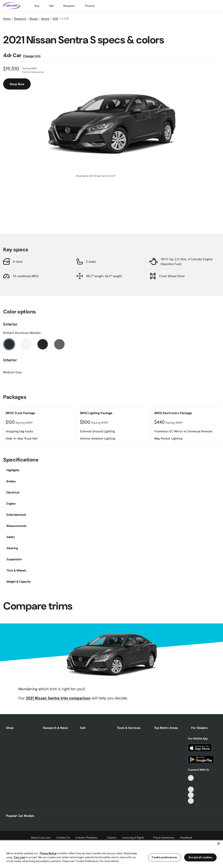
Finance (90, 6)
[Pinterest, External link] (191, 801)
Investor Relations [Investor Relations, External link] (88, 838)
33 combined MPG (26, 276)
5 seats (91, 261)
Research (69, 6)
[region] (111, 854)
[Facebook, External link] (191, 784)
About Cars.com (41, 838)
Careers (112, 838)
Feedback (186, 838)
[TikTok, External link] (191, 778)
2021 (55, 19)
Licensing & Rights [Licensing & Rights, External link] (135, 838)
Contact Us (63, 838)
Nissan (34, 19)
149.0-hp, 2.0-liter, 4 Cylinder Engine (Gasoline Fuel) (187, 261)
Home (7, 19)
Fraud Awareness (164, 838)
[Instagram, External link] (191, 795)
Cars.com (19, 857)
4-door (18, 261)
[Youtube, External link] (191, 789)
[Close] (219, 844)
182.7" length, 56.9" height (104, 276)
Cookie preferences (165, 857)
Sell (51, 6)
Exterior (10, 324)
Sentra (45, 19)
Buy (37, 6)
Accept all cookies (200, 857)
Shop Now (17, 84)
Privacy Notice (48, 853)
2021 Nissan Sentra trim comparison (58, 698)
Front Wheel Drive (172, 276)
